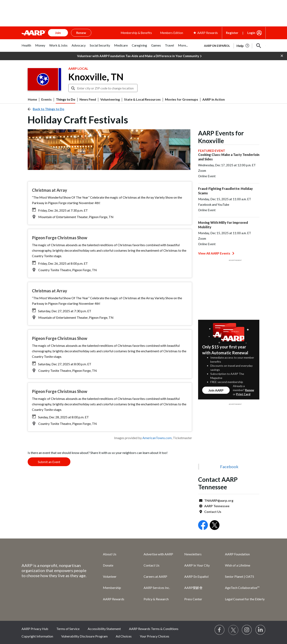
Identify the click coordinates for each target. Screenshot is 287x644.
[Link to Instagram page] (247, 630)
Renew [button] (81, 33)
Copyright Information (37, 636)
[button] (259, 46)
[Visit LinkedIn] (261, 630)
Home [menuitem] (32, 99)
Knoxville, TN (96, 77)
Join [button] (58, 33)
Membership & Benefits (136, 33)
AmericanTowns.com (157, 438)
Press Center (193, 599)
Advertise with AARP (158, 554)
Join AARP (216, 390)
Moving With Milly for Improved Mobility (223, 225)
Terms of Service (68, 629)
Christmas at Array (50, 190)
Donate (108, 565)
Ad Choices (124, 636)
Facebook (229, 467)
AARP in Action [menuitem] (214, 99)
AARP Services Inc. (157, 588)
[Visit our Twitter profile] (233, 630)
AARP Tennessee (217, 506)
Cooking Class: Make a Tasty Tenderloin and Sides (229, 157)
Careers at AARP (155, 576)
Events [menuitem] (46, 99)
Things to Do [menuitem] (66, 99)
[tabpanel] (233, 45)
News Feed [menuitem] (88, 99)
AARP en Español (217, 46)
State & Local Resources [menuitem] (142, 99)
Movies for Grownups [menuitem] (182, 99)
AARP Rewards (114, 599)
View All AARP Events (216, 253)
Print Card (243, 394)
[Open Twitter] (215, 526)
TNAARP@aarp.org (219, 500)
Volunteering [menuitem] (110, 99)
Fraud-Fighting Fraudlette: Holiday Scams (225, 191)
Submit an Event (49, 462)
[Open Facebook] (203, 526)
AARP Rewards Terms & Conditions (154, 629)
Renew (250, 390)
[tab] (26, 47)
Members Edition (172, 33)
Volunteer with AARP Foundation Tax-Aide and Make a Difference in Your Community (139, 56)
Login (251, 33)
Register (232, 33)
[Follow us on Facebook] (220, 630)
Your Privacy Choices (154, 636)
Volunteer (110, 576)
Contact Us (213, 512)
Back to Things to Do (49, 109)
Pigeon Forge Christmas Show (60, 238)
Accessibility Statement (104, 629)
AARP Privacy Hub (35, 629)
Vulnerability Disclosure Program (84, 636)
